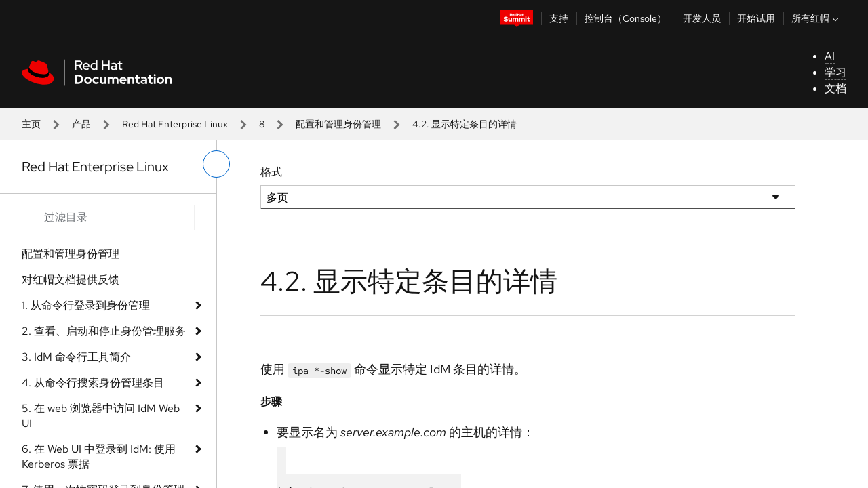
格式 (271, 172)
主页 (31, 124)
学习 (835, 72)
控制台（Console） (626, 18)
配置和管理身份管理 (338, 124)
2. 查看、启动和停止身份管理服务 (104, 331)
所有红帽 (816, 18)
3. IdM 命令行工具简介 (76, 357)
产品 (81, 124)
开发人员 (702, 18)
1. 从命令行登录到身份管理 (86, 305)
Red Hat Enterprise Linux (175, 124)
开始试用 (756, 18)
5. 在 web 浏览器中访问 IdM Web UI (101, 416)
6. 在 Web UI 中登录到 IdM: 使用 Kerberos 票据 (99, 456)
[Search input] (108, 218)
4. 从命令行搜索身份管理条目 (93, 383)
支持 (559, 18)
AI (830, 56)
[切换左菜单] (216, 164)
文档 (835, 88)
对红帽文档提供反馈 (71, 280)
